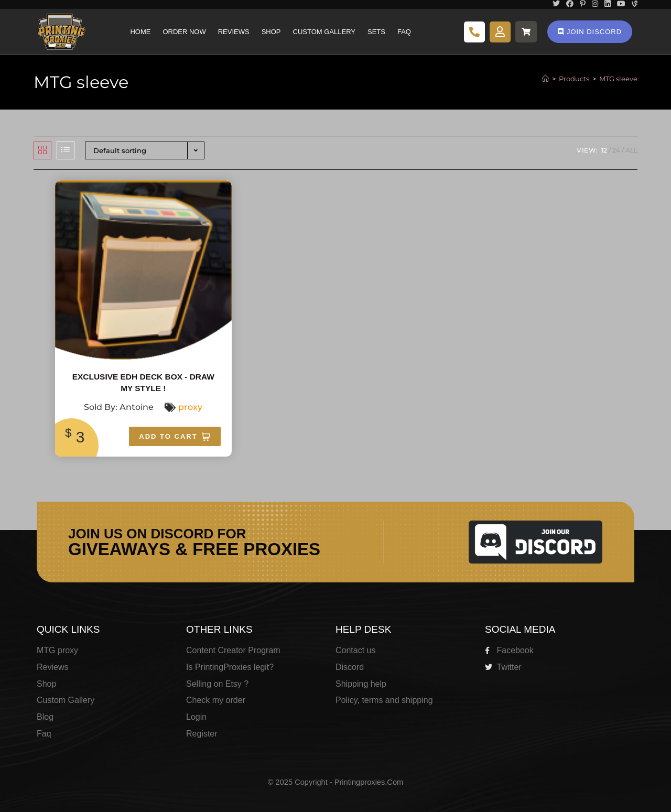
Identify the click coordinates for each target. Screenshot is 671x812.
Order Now (184, 32)
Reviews (234, 32)
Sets (376, 32)
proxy (190, 407)
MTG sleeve (618, 79)
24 (616, 150)
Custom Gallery (324, 32)
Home (140, 32)
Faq (404, 32)
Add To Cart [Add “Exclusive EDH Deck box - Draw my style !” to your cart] (168, 436)
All (631, 150)
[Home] (545, 79)
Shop (271, 32)
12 (604, 150)
